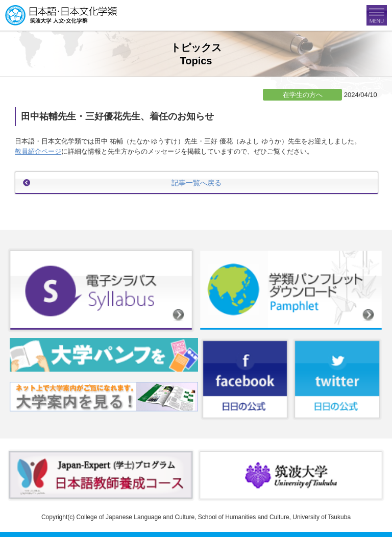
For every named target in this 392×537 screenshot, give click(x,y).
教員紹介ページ (38, 151)
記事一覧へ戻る (197, 183)
